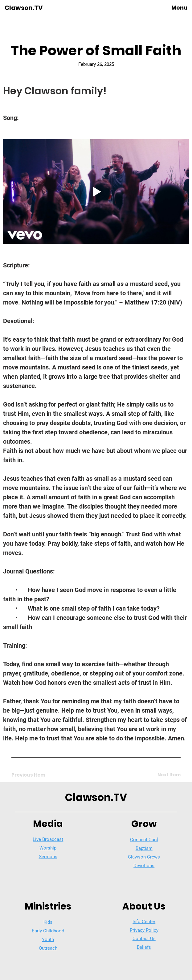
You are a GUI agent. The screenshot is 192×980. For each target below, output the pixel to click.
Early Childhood (48, 931)
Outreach (48, 948)
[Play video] (96, 192)
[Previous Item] (33, 775)
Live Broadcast (48, 839)
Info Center (144, 922)
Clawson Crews (144, 857)
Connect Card (144, 840)
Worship (48, 848)
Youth (48, 940)
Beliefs (144, 947)
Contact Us (144, 939)
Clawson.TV (24, 8)
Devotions (144, 866)
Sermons (48, 857)
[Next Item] (159, 775)
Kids (48, 922)
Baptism (144, 848)
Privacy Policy (144, 930)
